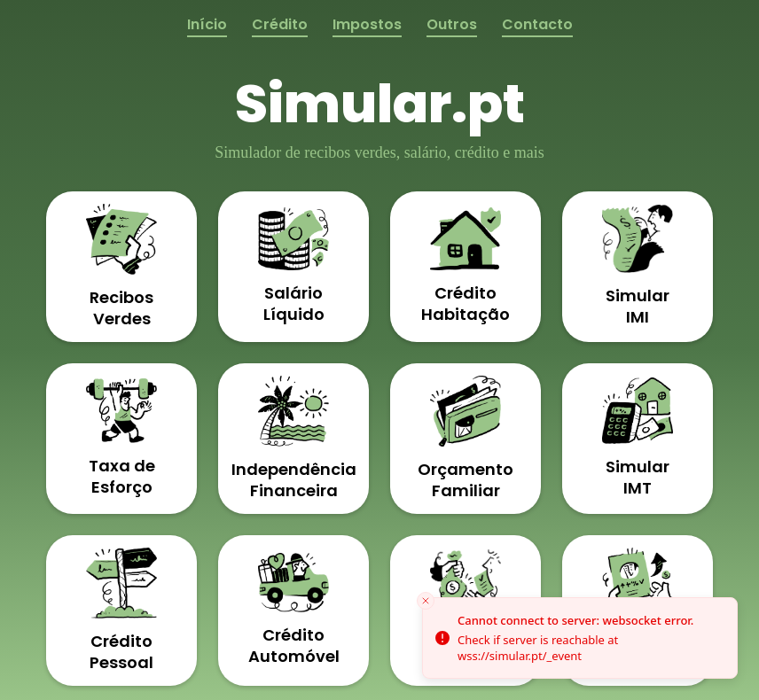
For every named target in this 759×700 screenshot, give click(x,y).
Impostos (367, 24)
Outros (452, 24)
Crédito (280, 24)
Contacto (537, 24)
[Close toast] (426, 601)
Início (207, 24)
